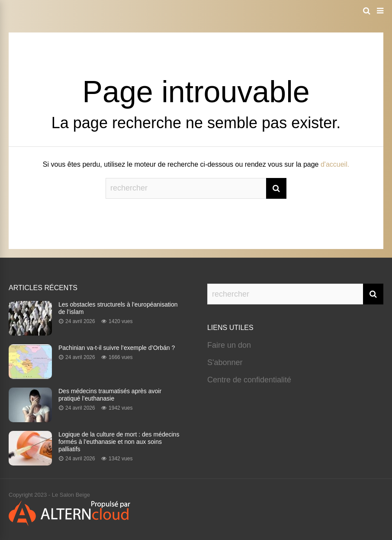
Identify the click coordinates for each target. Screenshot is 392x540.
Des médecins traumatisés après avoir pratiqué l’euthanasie (110, 395)
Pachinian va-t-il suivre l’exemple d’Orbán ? (117, 348)
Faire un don (229, 345)
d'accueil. (335, 164)
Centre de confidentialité (249, 380)
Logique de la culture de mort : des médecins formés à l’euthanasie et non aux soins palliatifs (119, 442)
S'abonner (225, 362)
